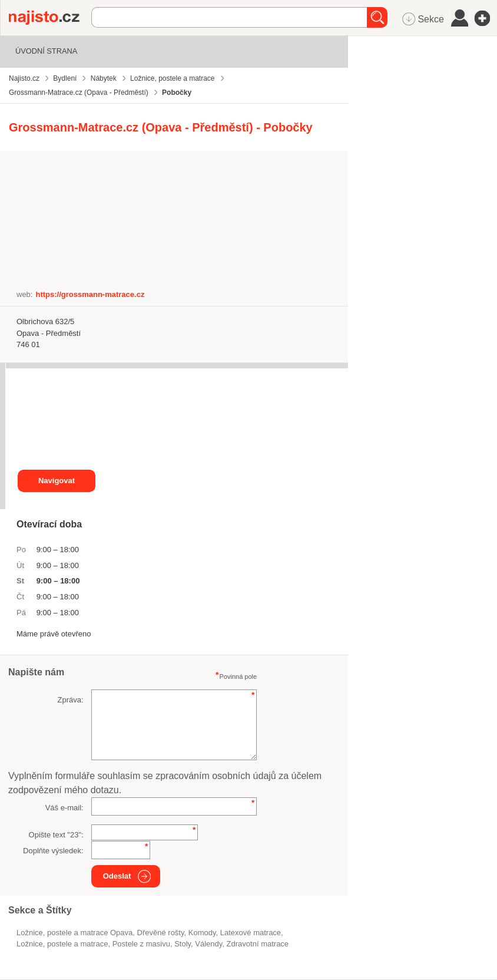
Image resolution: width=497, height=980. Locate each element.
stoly (183, 944)
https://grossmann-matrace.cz (90, 294)
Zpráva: (71, 700)
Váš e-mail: (64, 808)
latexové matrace (251, 933)
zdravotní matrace (258, 944)
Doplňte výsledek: (53, 851)
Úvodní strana (46, 51)
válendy (208, 944)
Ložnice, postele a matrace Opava (74, 933)
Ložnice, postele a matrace (62, 944)
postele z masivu (141, 944)
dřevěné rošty (161, 933)
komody (202, 933)
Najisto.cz (50, 18)
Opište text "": (56, 835)
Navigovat (57, 481)
